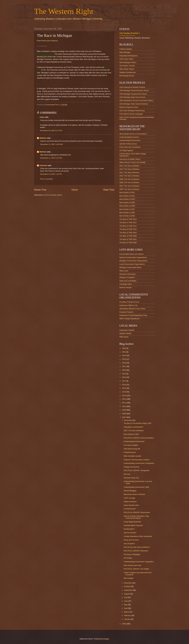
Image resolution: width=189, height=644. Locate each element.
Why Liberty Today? (127, 69)
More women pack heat (132, 565)
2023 (124, 359)
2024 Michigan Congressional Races (133, 94)
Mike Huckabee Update (132, 456)
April (126, 608)
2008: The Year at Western (129, 182)
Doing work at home (131, 540)
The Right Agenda (126, 150)
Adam (42, 117)
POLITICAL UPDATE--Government (137, 512)
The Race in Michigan (132, 554)
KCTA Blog (128, 558)
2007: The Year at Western (129, 186)
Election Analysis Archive (129, 107)
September (128, 590)
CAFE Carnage (129, 498)
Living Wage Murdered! (132, 522)
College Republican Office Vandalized (138, 536)
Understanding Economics (129, 137)
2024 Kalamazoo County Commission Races (136, 100)
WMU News (124, 337)
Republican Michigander (128, 56)
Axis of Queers (129, 544)
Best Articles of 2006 (127, 213)
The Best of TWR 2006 (128, 243)
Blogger (106, 639)
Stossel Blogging (130, 491)
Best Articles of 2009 (127, 203)
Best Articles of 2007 (127, 209)
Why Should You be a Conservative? (133, 134)
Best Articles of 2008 (127, 206)
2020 (124, 370)
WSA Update (128, 578)
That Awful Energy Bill (132, 449)
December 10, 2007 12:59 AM (51, 144)
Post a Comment (46, 179)
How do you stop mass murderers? (137, 547)
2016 (124, 385)
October (127, 586)
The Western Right (64, 11)
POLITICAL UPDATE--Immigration (136, 470)
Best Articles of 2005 (127, 216)
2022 (124, 363)
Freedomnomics (130, 452)
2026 (124, 348)
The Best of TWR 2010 (128, 229)
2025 (124, 352)
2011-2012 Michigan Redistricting (132, 111)
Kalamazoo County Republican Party (133, 315)
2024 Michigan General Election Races (134, 90)
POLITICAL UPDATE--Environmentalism (139, 438)
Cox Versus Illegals (131, 445)
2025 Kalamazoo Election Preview (132, 87)
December (128, 420)
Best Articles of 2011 (127, 196)
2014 (124, 392)
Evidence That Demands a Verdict (136, 460)
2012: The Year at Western (129, 169)
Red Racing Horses (127, 76)
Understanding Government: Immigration (139, 463)
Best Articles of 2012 (127, 192)
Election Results (125, 287)
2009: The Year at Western (129, 179)
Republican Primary (45, 54)
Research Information (128, 274)
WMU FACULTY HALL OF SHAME (132, 162)
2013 (124, 395)
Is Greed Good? (130, 509)
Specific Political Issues (128, 144)
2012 (124, 399)
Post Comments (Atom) (53, 195)
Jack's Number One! (131, 505)
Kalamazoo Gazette (127, 330)
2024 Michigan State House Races (132, 97)
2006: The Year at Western (129, 189)
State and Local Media (128, 281)
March (127, 612)
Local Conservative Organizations (132, 264)
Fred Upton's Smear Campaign (131, 114)
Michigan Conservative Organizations (133, 261)
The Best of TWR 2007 (128, 239)
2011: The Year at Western (129, 173)
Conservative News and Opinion (132, 254)
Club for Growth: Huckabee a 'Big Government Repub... (136, 517)
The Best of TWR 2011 (128, 226)
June (126, 601)
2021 (124, 366)
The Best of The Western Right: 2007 (138, 423)
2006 (124, 624)
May (126, 605)
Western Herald (125, 333)
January (127, 619)
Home (75, 190)
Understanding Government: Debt (136, 487)
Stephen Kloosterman (128, 72)
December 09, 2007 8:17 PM (51, 131)
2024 (124, 355)
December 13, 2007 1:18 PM (51, 174)
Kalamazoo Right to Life (128, 305)
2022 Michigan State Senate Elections (134, 104)
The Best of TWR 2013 (128, 219)
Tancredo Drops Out (131, 478)
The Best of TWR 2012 (128, 223)
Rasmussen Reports (49, 41)
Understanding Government (130, 140)
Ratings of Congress (127, 277)
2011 (124, 403)
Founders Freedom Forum (129, 302)
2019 (124, 374)
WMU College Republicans (130, 319)
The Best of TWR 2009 (128, 233)
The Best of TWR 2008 (128, 236)
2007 (124, 417)
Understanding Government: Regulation (139, 562)
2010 (124, 406)
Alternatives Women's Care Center (132, 309)
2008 (124, 414)
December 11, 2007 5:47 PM (51, 158)
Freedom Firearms (126, 312)
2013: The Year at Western (129, 166)
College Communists (131, 467)
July (126, 597)
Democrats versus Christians (134, 494)
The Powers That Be (127, 66)
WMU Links (124, 271)
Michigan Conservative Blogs (130, 267)
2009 (124, 410)
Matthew (43, 138)
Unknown (43, 165)
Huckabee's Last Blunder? (133, 427)
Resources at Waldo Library (130, 159)
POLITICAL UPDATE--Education (136, 551)
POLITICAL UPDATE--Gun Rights (136, 569)
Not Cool (127, 474)
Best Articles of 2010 (127, 199)
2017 (124, 381)
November (128, 583)
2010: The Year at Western (129, 176)
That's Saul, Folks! (126, 59)
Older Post (109, 190)
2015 (124, 388)
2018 (124, 377)
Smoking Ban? (129, 529)
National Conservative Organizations (133, 257)
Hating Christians (130, 502)
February (128, 615)
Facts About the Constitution (130, 147)
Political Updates (126, 49)
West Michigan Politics (128, 62)
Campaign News (126, 284)
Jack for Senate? (130, 533)
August (127, 594)
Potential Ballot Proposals (133, 525)
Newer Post (40, 190)
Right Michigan (125, 52)
